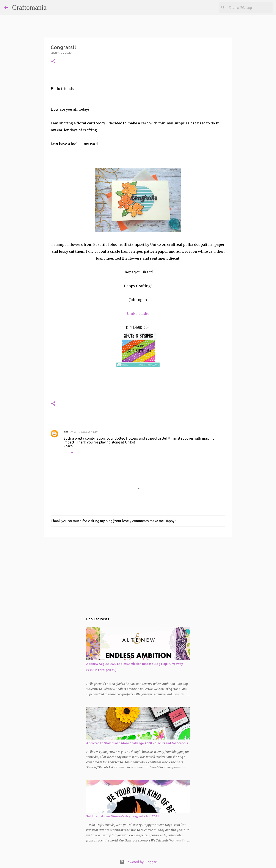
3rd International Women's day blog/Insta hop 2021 (123, 816)
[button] (53, 62)
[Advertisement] (138, 573)
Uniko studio (138, 313)
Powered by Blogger (138, 862)
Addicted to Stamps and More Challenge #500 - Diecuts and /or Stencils (137, 743)
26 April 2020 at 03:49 (84, 432)
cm (66, 432)
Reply (68, 453)
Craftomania (29, 7)
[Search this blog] (250, 8)
